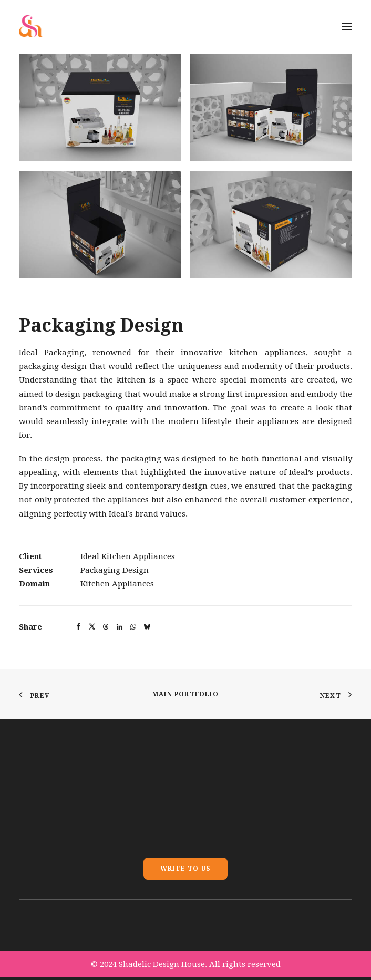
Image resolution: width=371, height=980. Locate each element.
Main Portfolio (185, 694)
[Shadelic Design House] (31, 26)
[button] (100, 108)
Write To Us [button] (185, 869)
